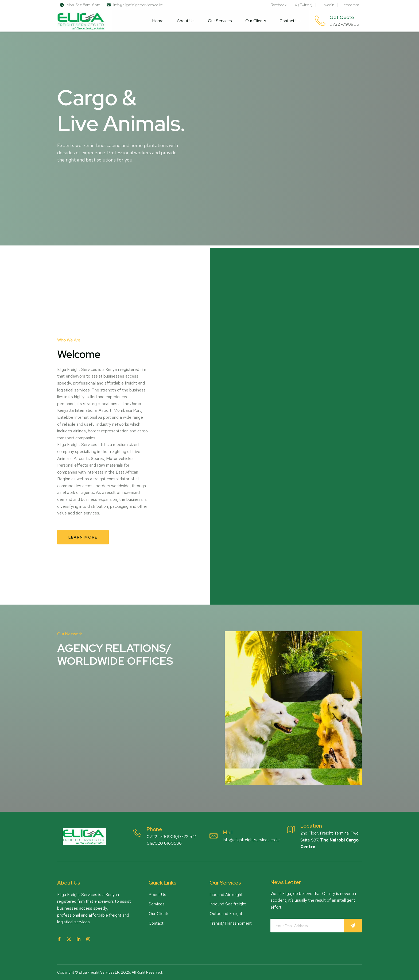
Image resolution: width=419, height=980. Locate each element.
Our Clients (256, 21)
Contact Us (290, 21)
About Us (186, 21)
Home (158, 21)
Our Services (220, 21)
